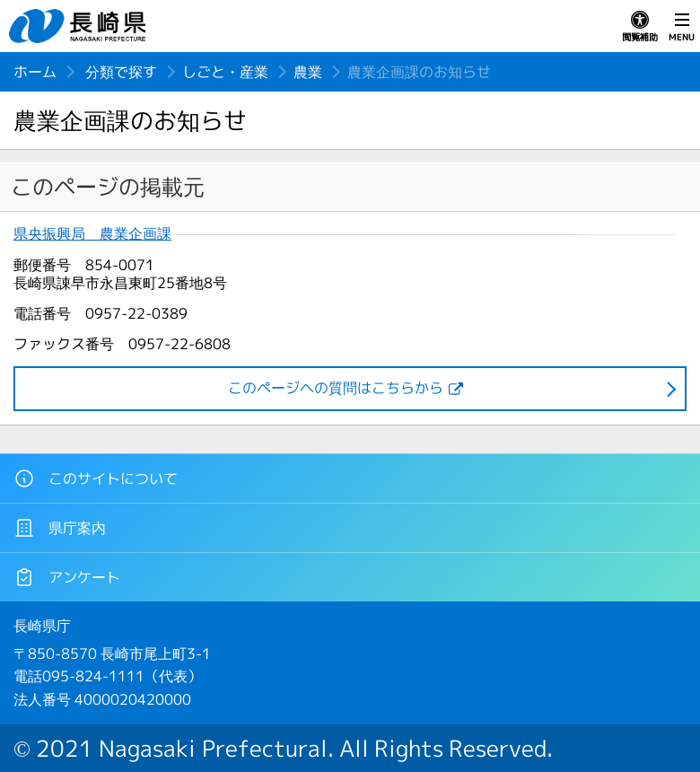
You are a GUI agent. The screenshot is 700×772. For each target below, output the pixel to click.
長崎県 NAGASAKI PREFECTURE (80, 26)
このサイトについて (96, 478)
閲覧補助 (640, 27)
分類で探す (121, 72)
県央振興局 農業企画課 (92, 234)
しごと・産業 (225, 72)
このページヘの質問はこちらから (336, 388)
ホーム (35, 72)
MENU (682, 27)
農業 (308, 72)
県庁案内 (60, 528)
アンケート (67, 577)
